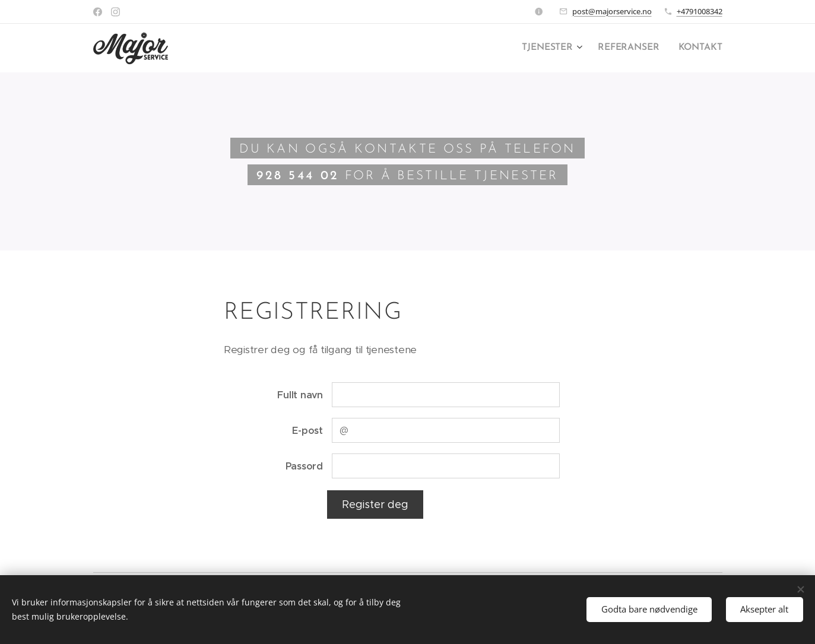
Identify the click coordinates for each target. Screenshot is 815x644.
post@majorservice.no (612, 11)
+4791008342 (700, 11)
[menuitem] (557, 48)
